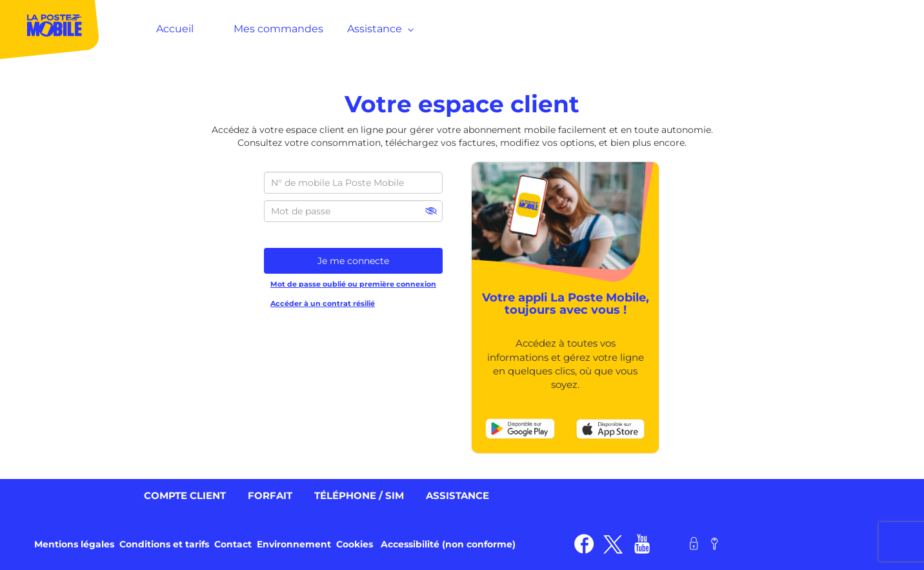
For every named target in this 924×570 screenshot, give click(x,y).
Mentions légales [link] (74, 544)
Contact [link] (233, 544)
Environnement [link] (294, 544)
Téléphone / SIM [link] (359, 495)
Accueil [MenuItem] (175, 29)
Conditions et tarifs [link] (164, 544)
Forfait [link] (270, 495)
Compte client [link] (185, 495)
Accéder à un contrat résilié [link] (323, 303)
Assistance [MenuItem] (378, 29)
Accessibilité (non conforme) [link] (448, 544)
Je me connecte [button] (353, 261)
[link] (520, 428)
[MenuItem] (50, 29)
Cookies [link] (355, 544)
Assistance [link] (457, 495)
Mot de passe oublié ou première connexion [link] (353, 284)
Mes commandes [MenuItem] (278, 29)
